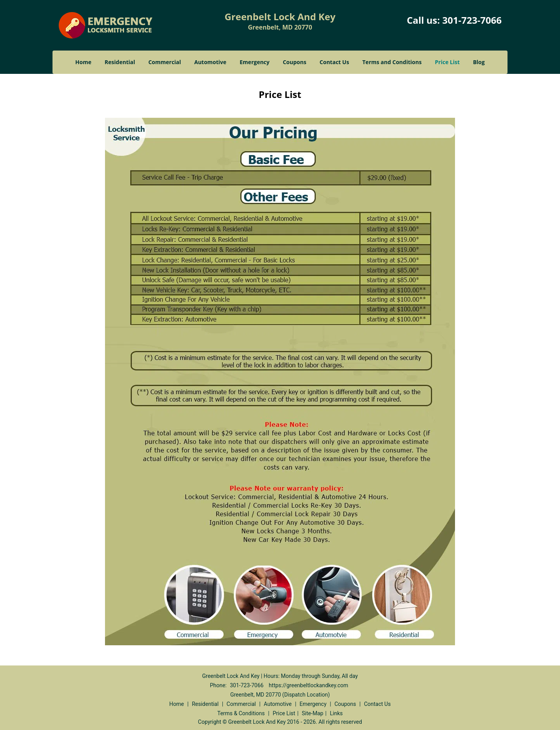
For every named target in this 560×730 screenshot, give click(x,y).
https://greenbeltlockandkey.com (308, 685)
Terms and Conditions (392, 62)
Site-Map (312, 713)
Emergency (255, 62)
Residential (120, 62)
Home (83, 62)
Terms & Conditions (241, 713)
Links (336, 713)
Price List (447, 62)
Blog (479, 62)
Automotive (211, 62)
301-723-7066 (472, 20)
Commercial (164, 62)
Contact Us (334, 62)
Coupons (294, 62)
